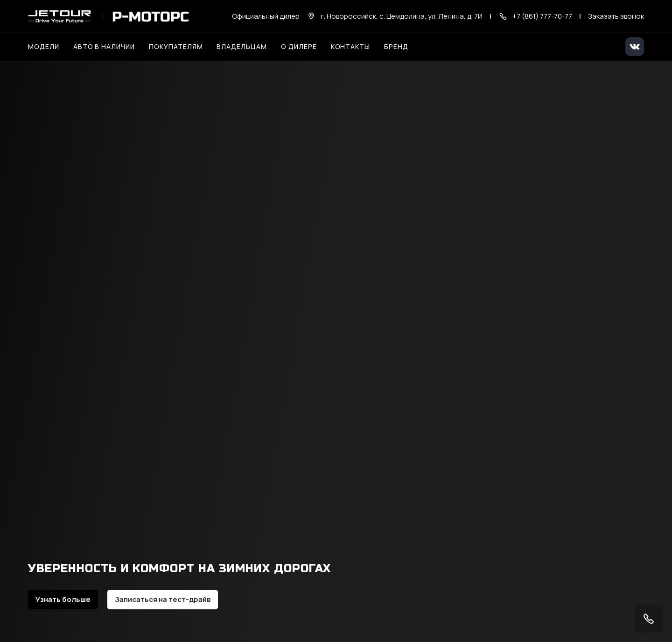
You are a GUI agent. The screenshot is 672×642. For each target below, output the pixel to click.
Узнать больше (63, 599)
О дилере (299, 46)
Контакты (351, 46)
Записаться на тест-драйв (163, 599)
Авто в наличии (104, 46)
